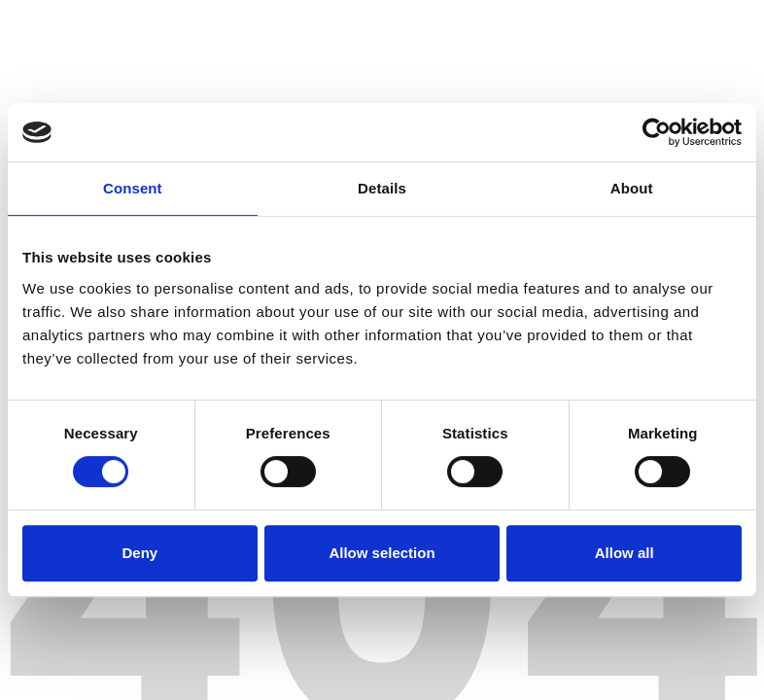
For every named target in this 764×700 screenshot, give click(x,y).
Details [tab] (382, 188)
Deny (139, 553)
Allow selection (382, 553)
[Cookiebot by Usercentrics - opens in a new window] (657, 132)
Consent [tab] (133, 188)
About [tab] (632, 188)
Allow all (625, 553)
